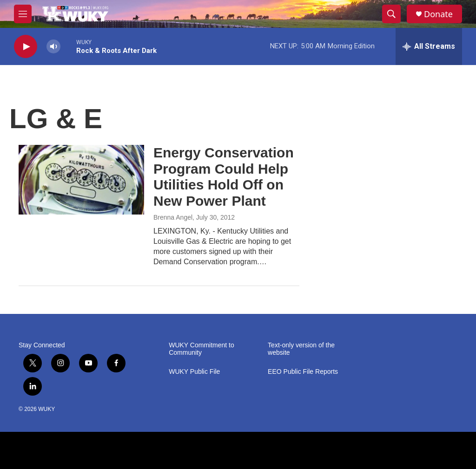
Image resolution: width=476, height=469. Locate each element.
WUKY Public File (194, 372)
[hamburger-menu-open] (23, 14)
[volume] (53, 47)
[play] (26, 47)
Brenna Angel (173, 217)
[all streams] (429, 46)
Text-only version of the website (301, 349)
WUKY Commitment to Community (202, 349)
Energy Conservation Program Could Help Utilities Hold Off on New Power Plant (224, 177)
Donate (438, 14)
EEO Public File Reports (303, 372)
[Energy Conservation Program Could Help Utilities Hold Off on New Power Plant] (81, 180)
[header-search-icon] (391, 14)
